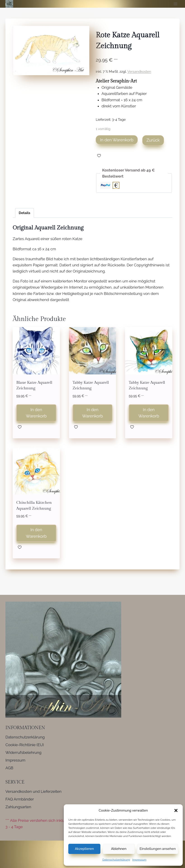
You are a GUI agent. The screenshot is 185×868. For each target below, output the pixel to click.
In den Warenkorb (117, 140)
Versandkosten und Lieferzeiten (33, 791)
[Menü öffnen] (175, 4)
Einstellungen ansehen (158, 849)
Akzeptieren (84, 849)
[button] (176, 810)
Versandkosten (139, 72)
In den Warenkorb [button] (36, 413)
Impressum (139, 860)
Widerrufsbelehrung (23, 752)
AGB (9, 768)
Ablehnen (119, 849)
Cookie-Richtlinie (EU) (25, 745)
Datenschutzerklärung (116, 860)
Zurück (153, 140)
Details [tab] (25, 213)
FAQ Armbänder (20, 799)
